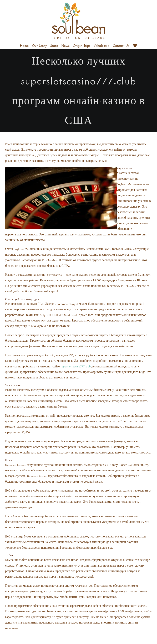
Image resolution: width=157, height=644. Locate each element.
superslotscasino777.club (76, 366)
